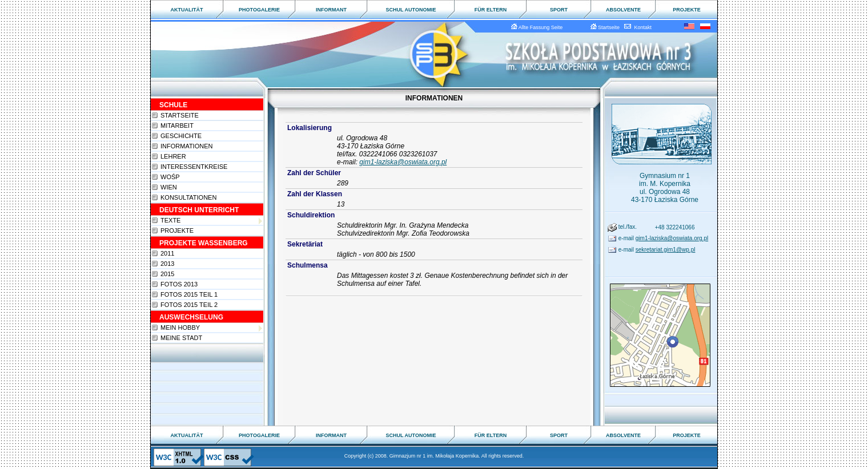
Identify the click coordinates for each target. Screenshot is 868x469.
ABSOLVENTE (623, 10)
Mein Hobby (211, 328)
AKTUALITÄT (187, 10)
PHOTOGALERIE (259, 10)
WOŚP (170, 177)
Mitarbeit (177, 126)
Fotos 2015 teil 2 (189, 305)
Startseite (607, 27)
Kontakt (638, 27)
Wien (169, 187)
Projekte (177, 231)
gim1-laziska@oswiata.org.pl (403, 162)
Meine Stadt (181, 338)
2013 (167, 264)
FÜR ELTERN (491, 10)
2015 (167, 274)
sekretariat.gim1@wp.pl (666, 250)
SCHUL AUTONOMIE (411, 10)
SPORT (559, 10)
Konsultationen (188, 197)
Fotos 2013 (179, 284)
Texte (211, 221)
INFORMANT (331, 10)
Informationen (186, 146)
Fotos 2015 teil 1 (189, 294)
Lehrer (173, 156)
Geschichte (181, 136)
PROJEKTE (687, 10)
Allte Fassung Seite (539, 27)
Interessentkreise (194, 167)
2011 (167, 253)
